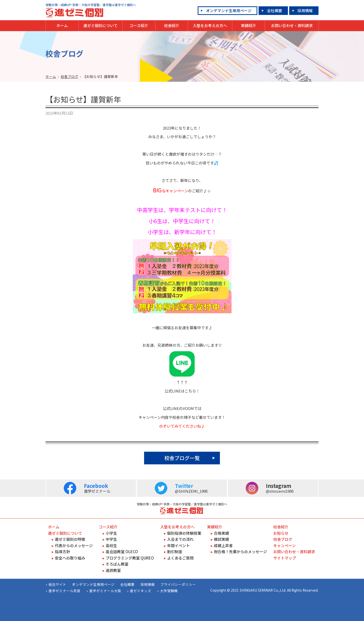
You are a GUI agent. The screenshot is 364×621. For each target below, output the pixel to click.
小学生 (111, 533)
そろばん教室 (117, 564)
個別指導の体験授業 (184, 533)
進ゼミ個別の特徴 (70, 539)
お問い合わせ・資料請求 (292, 25)
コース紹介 (139, 25)
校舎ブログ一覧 (182, 458)
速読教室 (113, 570)
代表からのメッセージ (74, 545)
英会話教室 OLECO (122, 552)
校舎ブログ (70, 76)
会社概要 (275, 11)
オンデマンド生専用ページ (229, 11)
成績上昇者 (223, 545)
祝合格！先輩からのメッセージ (240, 552)
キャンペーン (285, 545)
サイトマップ (285, 558)
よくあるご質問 (180, 558)
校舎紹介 (172, 25)
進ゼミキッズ (141, 591)
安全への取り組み (70, 558)
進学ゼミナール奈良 (64, 591)
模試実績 (221, 539)
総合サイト (57, 584)
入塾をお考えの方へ (210, 25)
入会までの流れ (180, 539)
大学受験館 (169, 591)
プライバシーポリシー (178, 584)
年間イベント (178, 545)
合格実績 (221, 533)
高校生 (111, 545)
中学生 (111, 539)
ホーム (62, 25)
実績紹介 (248, 25)
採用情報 (305, 11)
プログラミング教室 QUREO (130, 558)
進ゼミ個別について (100, 25)
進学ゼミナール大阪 (105, 591)
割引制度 (175, 552)
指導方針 (62, 552)
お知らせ (281, 533)
